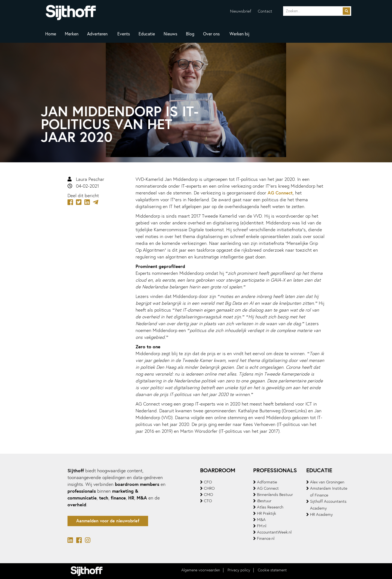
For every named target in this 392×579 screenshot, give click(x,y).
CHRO (209, 488)
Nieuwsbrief (241, 11)
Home (51, 34)
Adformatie (267, 482)
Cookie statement (272, 570)
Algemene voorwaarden (201, 570)
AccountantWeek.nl (274, 532)
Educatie (147, 34)
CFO (208, 482)
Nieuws (170, 34)
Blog (190, 34)
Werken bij (239, 34)
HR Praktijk (267, 513)
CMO (209, 495)
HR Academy (321, 514)
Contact (265, 11)
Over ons (211, 34)
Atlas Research (270, 507)
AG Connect (280, 193)
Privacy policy (239, 570)
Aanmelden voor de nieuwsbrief (108, 521)
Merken (72, 34)
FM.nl (262, 526)
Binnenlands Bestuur (275, 495)
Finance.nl (266, 538)
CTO (208, 501)
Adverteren (97, 34)
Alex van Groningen (327, 482)
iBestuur (264, 501)
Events (124, 34)
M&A (261, 520)
